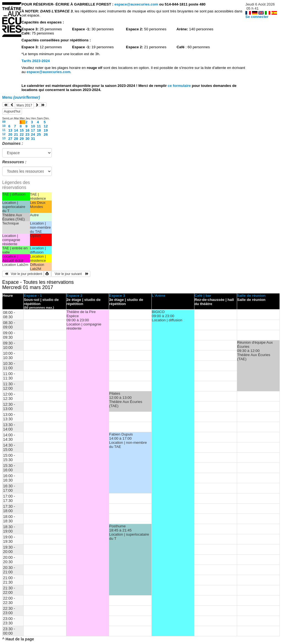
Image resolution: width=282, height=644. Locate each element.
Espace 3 (117, 296)
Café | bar (203, 296)
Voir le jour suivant (71, 274)
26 (46, 134)
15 (22, 130)
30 (27, 139)
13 (10, 130)
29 (22, 139)
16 (27, 130)
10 (4, 126)
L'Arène (158, 296)
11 (39, 126)
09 (4, 122)
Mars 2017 (24, 105)
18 (39, 130)
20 (10, 134)
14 (16, 130)
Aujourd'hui (12, 111)
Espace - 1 (33, 296)
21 (16, 134)
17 (33, 130)
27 (10, 139)
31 (33, 139)
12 (46, 126)
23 (27, 134)
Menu (21, 97)
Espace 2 (74, 296)
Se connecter (257, 17)
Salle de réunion (251, 296)
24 (33, 134)
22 (22, 134)
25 (39, 134)
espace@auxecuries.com (136, 4)
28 (16, 139)
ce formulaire (180, 86)
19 (46, 130)
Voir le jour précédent (23, 274)
